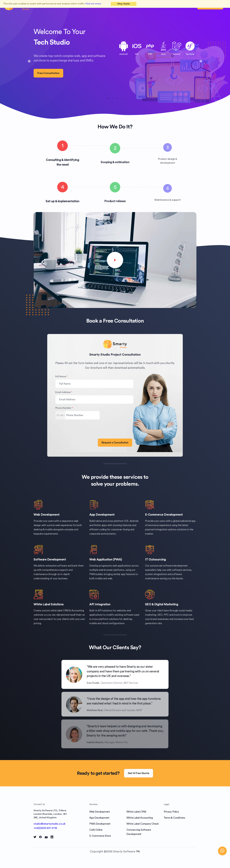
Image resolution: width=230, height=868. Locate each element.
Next (201, 61)
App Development (102, 515)
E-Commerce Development (164, 515)
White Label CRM (136, 812)
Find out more (93, 4)
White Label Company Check (143, 824)
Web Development (47, 515)
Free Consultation (48, 73)
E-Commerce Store (100, 836)
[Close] (124, 4)
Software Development (50, 560)
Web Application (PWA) (106, 560)
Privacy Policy (171, 812)
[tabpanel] (115, 59)
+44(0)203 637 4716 (45, 828)
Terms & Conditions (174, 818)
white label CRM (60, 611)
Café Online (96, 830)
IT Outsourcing (155, 560)
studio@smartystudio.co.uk (50, 824)
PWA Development (100, 824)
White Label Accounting (140, 818)
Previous (29, 61)
